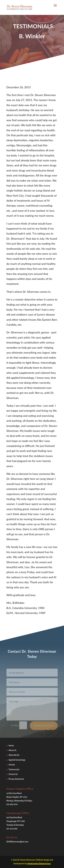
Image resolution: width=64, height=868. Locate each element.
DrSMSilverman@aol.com (17, 842)
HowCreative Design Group (39, 864)
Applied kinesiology (17, 760)
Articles (12, 765)
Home (11, 746)
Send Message (44, 728)
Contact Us (13, 774)
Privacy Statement (16, 779)
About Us (13, 750)
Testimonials (14, 770)
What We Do (14, 755)
